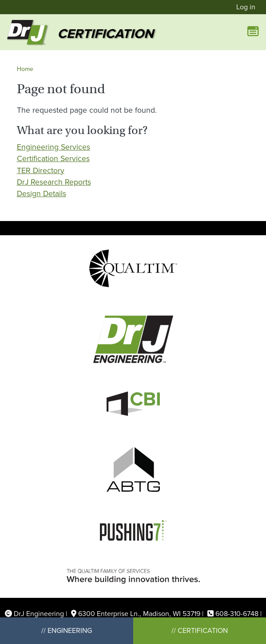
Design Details (42, 194)
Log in (246, 7)
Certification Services (53, 158)
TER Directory (41, 170)
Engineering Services (54, 147)
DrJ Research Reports (54, 182)
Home (25, 69)
